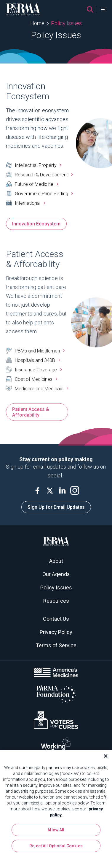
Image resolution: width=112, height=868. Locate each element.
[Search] (90, 9)
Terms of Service (56, 645)
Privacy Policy (56, 632)
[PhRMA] (23, 9)
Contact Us (56, 619)
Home (37, 23)
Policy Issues (66, 23)
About (56, 561)
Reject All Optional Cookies (56, 847)
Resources (56, 601)
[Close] (103, 758)
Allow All (56, 831)
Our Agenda (56, 574)
